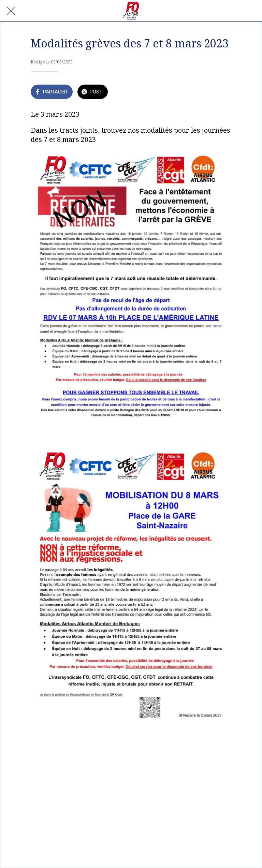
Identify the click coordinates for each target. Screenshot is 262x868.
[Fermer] (11, 11)
